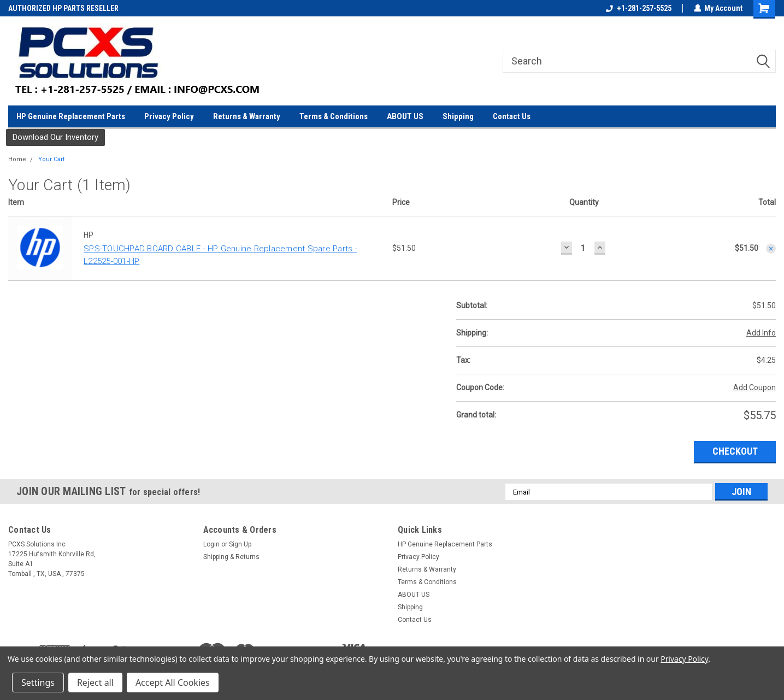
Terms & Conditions (334, 116)
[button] (55, 137)
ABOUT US (405, 116)
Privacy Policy (169, 116)
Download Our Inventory (55, 137)
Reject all (95, 683)
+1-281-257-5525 (638, 8)
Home (17, 159)
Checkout (735, 451)
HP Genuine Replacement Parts (71, 116)
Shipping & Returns (231, 557)
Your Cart (51, 159)
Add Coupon (754, 387)
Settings (38, 683)
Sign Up (240, 544)
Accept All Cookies (173, 683)
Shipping (458, 116)
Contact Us (512, 116)
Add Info (761, 333)
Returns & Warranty (247, 116)
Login (211, 544)
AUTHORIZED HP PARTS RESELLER (63, 8)
